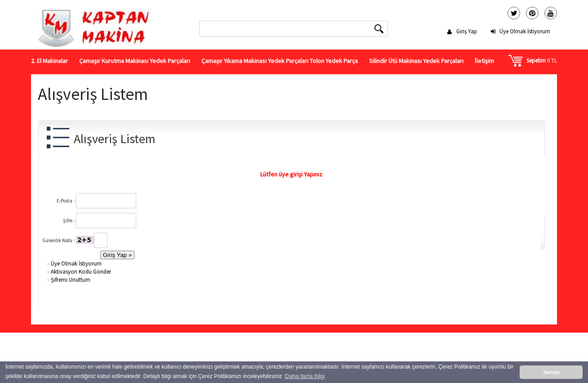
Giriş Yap (467, 31)
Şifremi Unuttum (68, 280)
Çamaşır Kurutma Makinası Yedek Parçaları (135, 61)
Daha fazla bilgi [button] (305, 376)
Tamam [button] (551, 372)
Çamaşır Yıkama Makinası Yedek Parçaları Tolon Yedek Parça (280, 61)
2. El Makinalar (49, 61)
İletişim (484, 61)
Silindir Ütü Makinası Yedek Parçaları (416, 61)
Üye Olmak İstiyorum (525, 31)
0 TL (542, 61)
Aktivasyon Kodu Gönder (78, 272)
